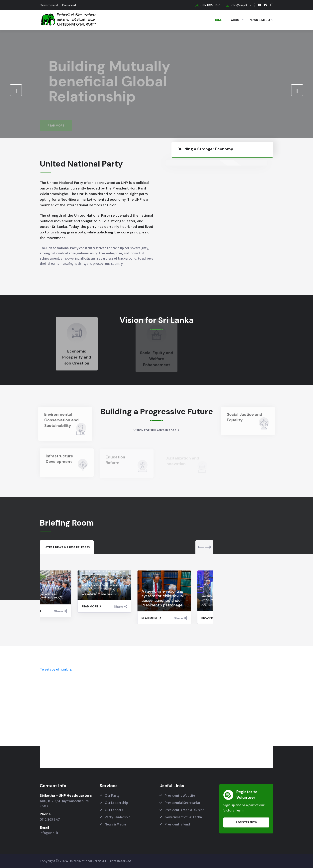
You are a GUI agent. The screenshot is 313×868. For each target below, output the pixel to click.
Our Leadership (116, 803)
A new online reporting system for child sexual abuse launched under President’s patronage (185, 598)
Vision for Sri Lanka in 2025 (157, 430)
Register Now (246, 822)
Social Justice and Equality (247, 417)
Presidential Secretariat (182, 803)
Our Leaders (114, 810)
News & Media (260, 20)
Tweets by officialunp (56, 669)
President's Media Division (185, 810)
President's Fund (177, 824)
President (69, 5)
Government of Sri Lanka (183, 817)
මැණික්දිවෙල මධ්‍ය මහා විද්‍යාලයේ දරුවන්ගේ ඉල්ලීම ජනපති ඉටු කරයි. (65, 594)
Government (49, 5)
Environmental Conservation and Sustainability (59, 420)
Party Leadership (118, 817)
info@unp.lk (239, 5)
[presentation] (16, 90)
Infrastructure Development (59, 461)
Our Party (112, 796)
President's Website (180, 796)
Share (83, 611)
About (236, 20)
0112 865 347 (210, 5)
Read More (56, 117)
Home (218, 20)
